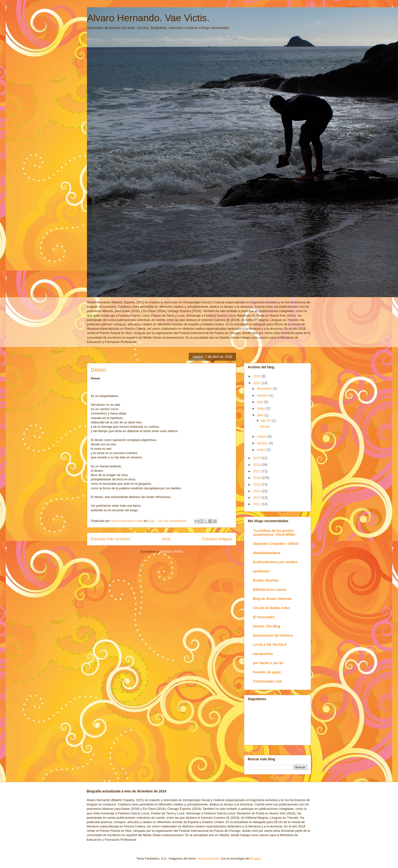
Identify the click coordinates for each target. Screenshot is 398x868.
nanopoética (263, 654)
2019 (257, 458)
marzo (262, 436)
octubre (263, 395)
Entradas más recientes (111, 539)
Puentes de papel (267, 672)
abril (261, 415)
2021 (257, 376)
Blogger (256, 858)
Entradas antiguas (217, 539)
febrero (263, 443)
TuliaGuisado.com (267, 681)
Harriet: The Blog (267, 626)
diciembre (265, 389)
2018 (257, 465)
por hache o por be (268, 663)
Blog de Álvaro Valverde (272, 599)
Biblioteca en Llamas (270, 590)
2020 (257, 383)
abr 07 (266, 421)
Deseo (99, 370)
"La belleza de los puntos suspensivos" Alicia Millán (274, 533)
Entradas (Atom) (172, 551)
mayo (262, 408)
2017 (257, 471)
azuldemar (261, 571)
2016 (257, 478)
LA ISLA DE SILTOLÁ (270, 645)
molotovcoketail (208, 858)
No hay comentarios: (173, 521)
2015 (257, 484)
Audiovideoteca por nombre (275, 562)
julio (260, 402)
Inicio (166, 539)
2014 (257, 491)
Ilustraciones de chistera (273, 635)
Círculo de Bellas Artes (271, 608)
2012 (257, 504)
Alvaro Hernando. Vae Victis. (148, 18)
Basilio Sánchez (266, 580)
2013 (257, 498)
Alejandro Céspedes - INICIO (276, 544)
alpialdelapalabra (267, 553)
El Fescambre (264, 617)
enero (262, 450)
